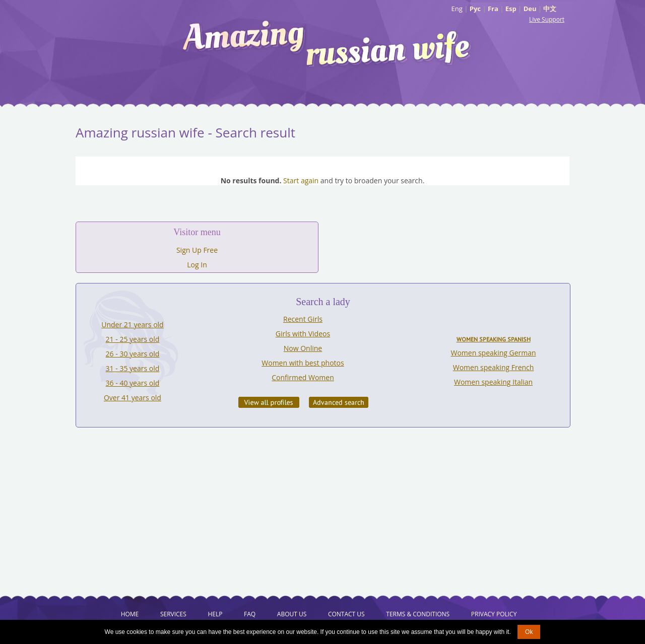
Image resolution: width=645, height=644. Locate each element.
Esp (511, 9)
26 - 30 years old (133, 354)
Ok (529, 632)
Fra (493, 9)
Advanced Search (339, 402)
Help (215, 614)
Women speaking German (494, 353)
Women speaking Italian (493, 382)
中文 (550, 9)
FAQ (250, 614)
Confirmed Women (303, 377)
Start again (301, 181)
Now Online (303, 348)
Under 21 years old (132, 325)
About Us (292, 614)
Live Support (547, 19)
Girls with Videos (303, 334)
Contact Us (346, 614)
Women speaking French (494, 367)
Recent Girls (303, 319)
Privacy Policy (494, 614)
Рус (475, 9)
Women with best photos (303, 363)
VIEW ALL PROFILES (269, 402)
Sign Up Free (197, 250)
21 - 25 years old (133, 339)
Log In (197, 265)
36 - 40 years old (133, 383)
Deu (530, 9)
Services (173, 614)
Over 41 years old (133, 398)
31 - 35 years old (133, 368)
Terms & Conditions (418, 614)
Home (130, 614)
